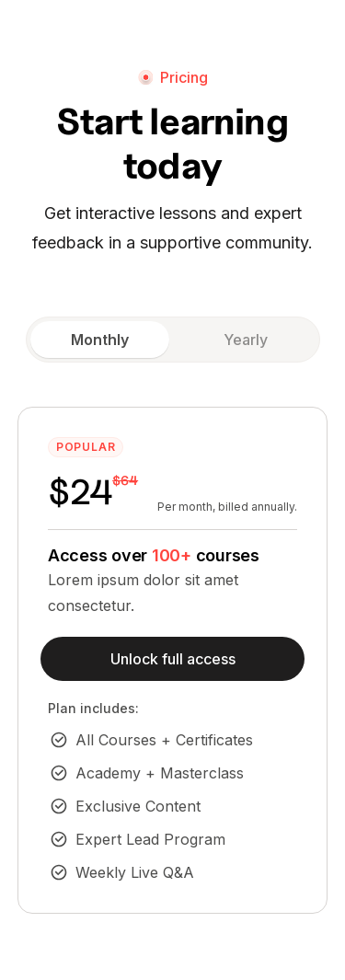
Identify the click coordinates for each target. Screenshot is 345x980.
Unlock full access (173, 659)
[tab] (100, 340)
